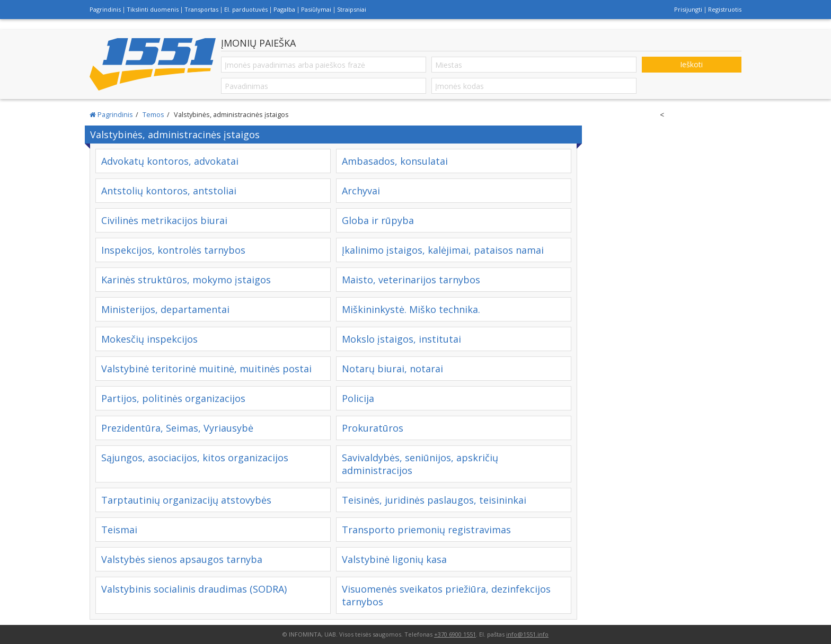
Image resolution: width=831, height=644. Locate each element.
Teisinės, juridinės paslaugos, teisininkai (434, 500)
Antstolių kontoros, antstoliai (169, 191)
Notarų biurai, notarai (392, 369)
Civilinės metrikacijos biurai (164, 220)
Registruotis (725, 9)
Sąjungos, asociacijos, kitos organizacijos (195, 458)
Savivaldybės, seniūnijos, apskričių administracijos (420, 464)
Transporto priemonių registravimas (426, 530)
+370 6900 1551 (455, 634)
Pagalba (284, 9)
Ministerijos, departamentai (165, 309)
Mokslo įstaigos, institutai (401, 339)
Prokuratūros (373, 428)
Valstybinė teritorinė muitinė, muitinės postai (206, 369)
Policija (358, 398)
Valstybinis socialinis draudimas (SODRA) (194, 589)
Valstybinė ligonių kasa (394, 559)
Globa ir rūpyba (378, 220)
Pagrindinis (105, 9)
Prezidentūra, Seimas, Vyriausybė (177, 428)
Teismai (119, 530)
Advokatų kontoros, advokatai (170, 161)
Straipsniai (352, 9)
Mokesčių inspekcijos (149, 339)
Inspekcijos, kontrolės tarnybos (173, 250)
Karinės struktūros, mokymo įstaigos (186, 280)
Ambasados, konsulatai (395, 161)
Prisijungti (688, 9)
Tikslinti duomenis (153, 9)
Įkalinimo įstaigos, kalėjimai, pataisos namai (443, 250)
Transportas (201, 9)
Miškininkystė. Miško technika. (411, 309)
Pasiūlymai (316, 9)
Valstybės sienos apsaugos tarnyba (182, 559)
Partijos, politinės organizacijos (173, 398)
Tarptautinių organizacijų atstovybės (186, 500)
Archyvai (361, 191)
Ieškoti (691, 64)
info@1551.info (527, 634)
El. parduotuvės (246, 9)
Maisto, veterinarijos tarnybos (411, 280)
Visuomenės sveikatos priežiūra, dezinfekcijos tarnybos (446, 595)
